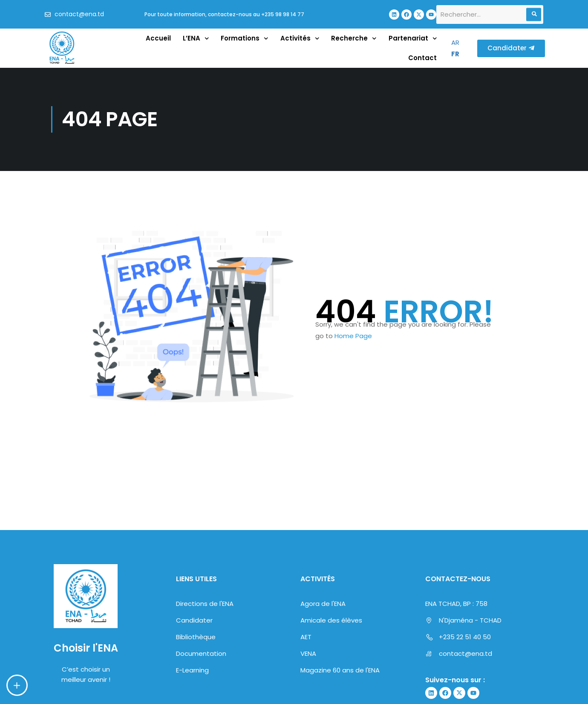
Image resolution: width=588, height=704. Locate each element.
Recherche (354, 39)
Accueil (158, 38)
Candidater (194, 620)
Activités (300, 39)
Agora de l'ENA (323, 604)
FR (455, 54)
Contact (422, 58)
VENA (308, 653)
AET (306, 637)
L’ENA (196, 39)
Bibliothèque (196, 637)
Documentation (201, 653)
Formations (245, 39)
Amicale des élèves (331, 620)
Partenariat (413, 39)
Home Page (353, 336)
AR (455, 42)
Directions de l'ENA (205, 604)
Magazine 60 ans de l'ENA (340, 670)
